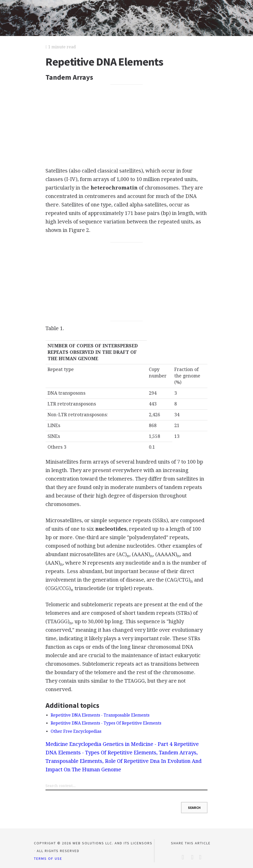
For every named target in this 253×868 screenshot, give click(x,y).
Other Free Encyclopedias (76, 731)
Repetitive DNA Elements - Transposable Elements (100, 715)
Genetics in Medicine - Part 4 (138, 744)
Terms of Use (48, 858)
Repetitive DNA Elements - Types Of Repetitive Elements (106, 723)
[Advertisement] (127, 124)
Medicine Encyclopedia (73, 744)
